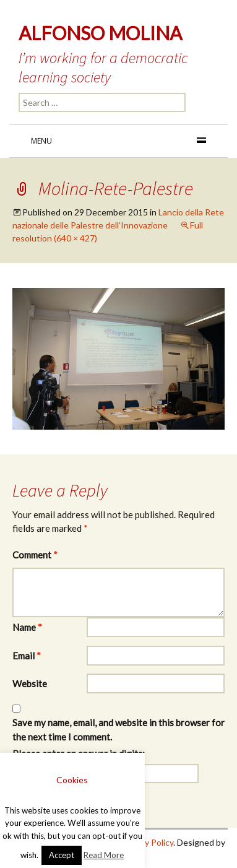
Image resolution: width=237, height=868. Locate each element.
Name (27, 627)
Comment (35, 555)
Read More (104, 855)
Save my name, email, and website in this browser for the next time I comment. (118, 730)
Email (27, 656)
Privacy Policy (147, 842)
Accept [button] (62, 855)
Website (30, 684)
